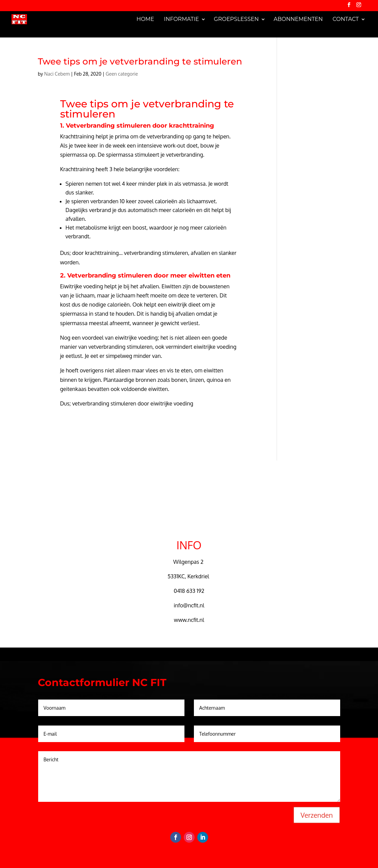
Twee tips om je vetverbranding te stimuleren (140, 61)
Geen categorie (122, 74)
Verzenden (317, 815)
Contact (346, 19)
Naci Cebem (57, 74)
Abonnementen (298, 19)
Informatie (181, 19)
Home (145, 19)
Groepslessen (236, 19)
